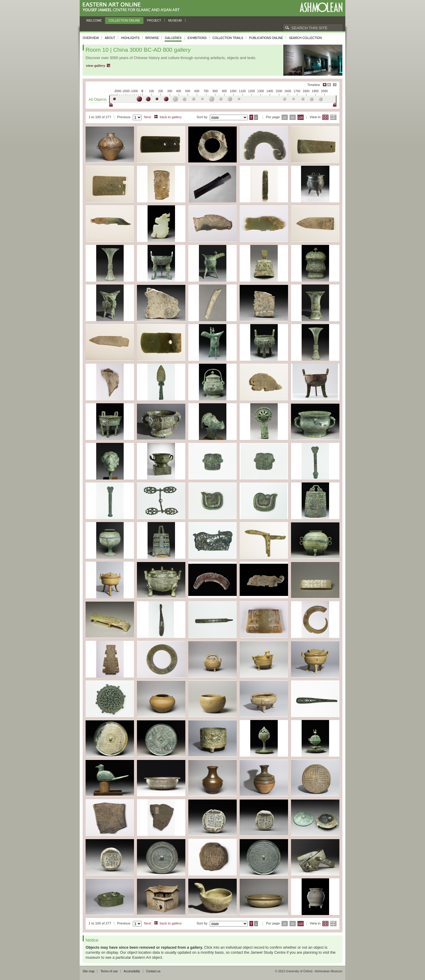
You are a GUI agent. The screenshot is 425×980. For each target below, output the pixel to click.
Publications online (266, 38)
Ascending (251, 117)
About (110, 38)
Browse (152, 38)
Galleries (173, 38)
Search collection (305, 38)
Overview (91, 38)
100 (301, 118)
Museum (175, 21)
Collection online (124, 21)
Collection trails (228, 38)
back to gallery (171, 117)
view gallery (95, 66)
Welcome (94, 21)
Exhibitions (197, 38)
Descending (256, 117)
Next (148, 117)
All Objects (98, 99)
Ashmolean (321, 7)
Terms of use (109, 971)
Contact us (153, 971)
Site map (89, 971)
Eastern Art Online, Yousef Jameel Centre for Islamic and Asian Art (133, 7)
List (333, 117)
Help (335, 85)
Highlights (130, 38)
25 (285, 118)
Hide (329, 85)
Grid (325, 117)
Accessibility (132, 971)
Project (154, 21)
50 (293, 118)
